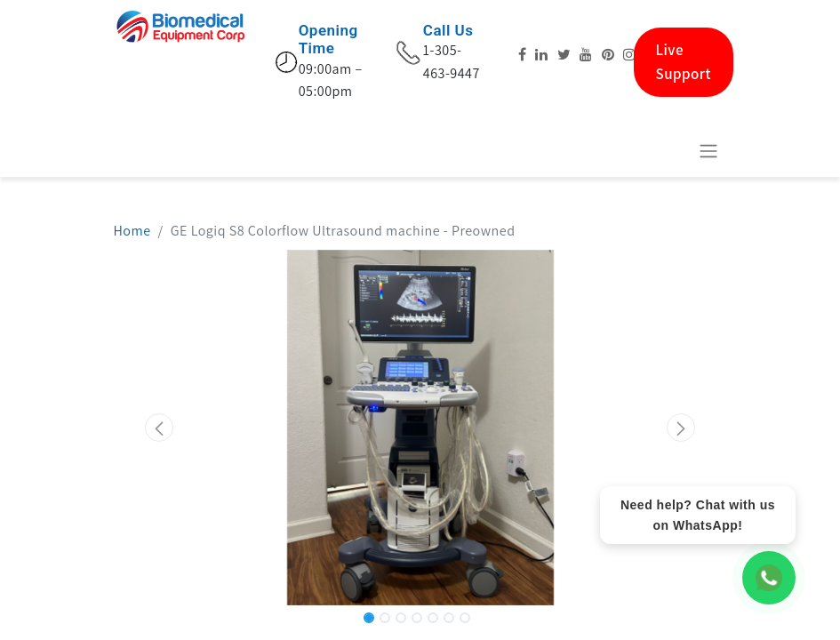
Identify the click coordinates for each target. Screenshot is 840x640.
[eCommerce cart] (665, 150)
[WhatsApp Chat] (769, 578)
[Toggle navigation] (708, 151)
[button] (160, 428)
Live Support (684, 62)
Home (132, 231)
